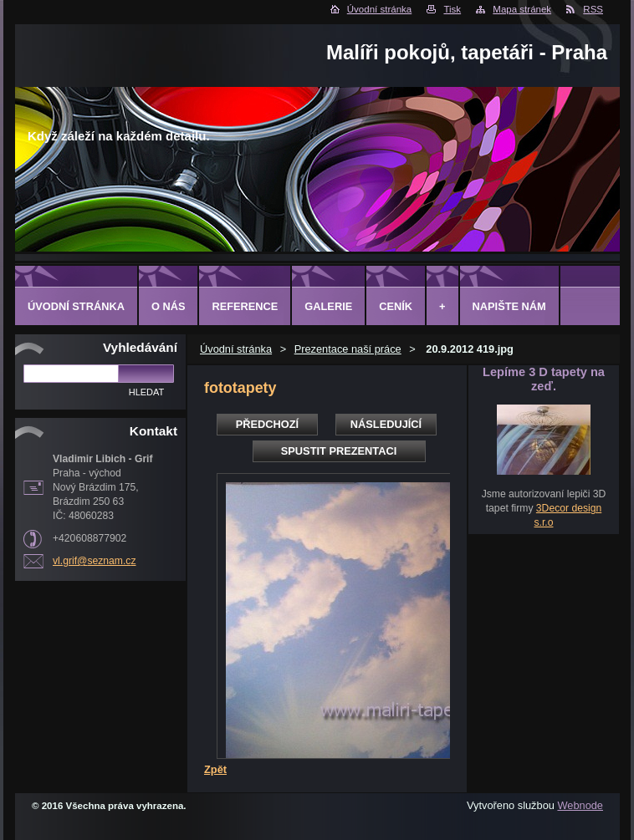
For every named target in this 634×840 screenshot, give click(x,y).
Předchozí (267, 424)
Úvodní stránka (379, 9)
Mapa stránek (522, 9)
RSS (593, 9)
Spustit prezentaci (339, 451)
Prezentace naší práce (348, 349)
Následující (386, 424)
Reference (245, 306)
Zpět (215, 769)
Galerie (328, 306)
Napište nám (509, 306)
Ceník (396, 306)
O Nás (169, 306)
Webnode (580, 805)
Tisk (452, 9)
